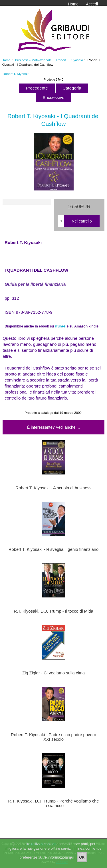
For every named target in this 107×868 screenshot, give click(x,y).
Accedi (92, 4)
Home (73, 4)
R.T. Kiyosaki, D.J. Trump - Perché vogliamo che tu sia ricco (53, 803)
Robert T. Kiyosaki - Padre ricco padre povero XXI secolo (53, 737)
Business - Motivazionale (33, 60)
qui (72, 859)
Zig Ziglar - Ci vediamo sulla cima (53, 673)
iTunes (61, 326)
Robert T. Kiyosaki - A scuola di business (54, 488)
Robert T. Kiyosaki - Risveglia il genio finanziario (53, 549)
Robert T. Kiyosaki (69, 60)
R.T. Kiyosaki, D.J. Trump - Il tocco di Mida (53, 611)
